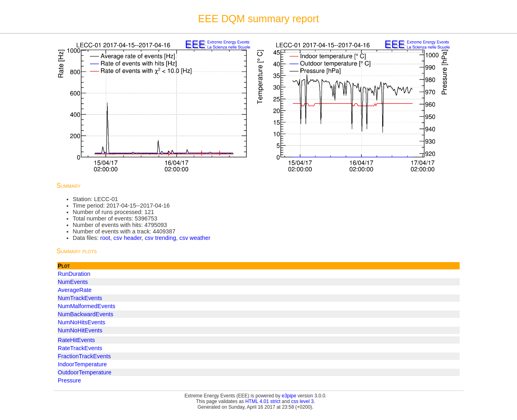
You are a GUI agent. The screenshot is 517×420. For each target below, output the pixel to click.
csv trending (160, 238)
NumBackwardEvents (86, 314)
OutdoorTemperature (85, 372)
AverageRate (75, 290)
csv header (128, 238)
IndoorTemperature (82, 364)
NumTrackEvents (80, 298)
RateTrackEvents (80, 348)
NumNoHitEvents (80, 330)
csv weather (195, 238)
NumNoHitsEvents (82, 322)
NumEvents (73, 282)
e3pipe (289, 396)
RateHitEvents (76, 340)
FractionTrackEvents (84, 356)
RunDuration (74, 274)
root (105, 238)
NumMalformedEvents (86, 306)
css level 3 (303, 401)
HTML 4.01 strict (263, 401)
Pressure (69, 380)
